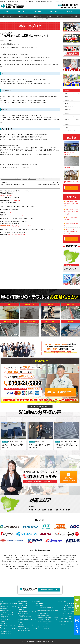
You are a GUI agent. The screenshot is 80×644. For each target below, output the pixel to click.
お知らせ (21, 625)
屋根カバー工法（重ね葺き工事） (72, 94)
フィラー (33, 555)
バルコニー (39, 557)
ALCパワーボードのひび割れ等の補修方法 (43, 607)
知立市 (62, 510)
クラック (17, 555)
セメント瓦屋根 (44, 559)
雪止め (57, 565)
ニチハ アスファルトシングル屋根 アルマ (69, 609)
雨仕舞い (11, 555)
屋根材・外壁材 (62, 602)
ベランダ (46, 557)
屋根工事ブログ (36, 602)
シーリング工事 (73, 16)
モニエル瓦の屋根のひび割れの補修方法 (43, 621)
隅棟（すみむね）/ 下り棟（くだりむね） (60, 569)
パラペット (17, 565)
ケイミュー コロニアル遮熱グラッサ (68, 613)
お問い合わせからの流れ (6, 632)
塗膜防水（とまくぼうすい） (14, 559)
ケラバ (9, 563)
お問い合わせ (21, 627)
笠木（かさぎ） (21, 567)
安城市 (68, 510)
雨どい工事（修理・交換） (71, 103)
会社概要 (20, 623)
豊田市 (44, 510)
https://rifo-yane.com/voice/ (15, 215)
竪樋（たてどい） (8, 565)
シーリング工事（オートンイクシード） (72, 120)
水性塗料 (15, 557)
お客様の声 (21, 609)
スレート (44, 565)
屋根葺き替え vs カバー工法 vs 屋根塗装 (43, 627)
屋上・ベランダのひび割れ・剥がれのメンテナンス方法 (45, 625)
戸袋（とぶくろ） (51, 567)
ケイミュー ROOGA (64, 615)
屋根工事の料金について (23, 613)
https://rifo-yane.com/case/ (15, 213)
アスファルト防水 (55, 557)
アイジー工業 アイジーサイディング (68, 611)
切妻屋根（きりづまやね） (34, 563)
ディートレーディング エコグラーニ (68, 604)
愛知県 (32, 506)
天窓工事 (67, 124)
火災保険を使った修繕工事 (25, 617)
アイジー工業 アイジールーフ (67, 606)
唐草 (5, 555)
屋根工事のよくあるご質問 (24, 630)
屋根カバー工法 (24, 16)
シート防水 (73, 557)
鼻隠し (62, 563)
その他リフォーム (69, 127)
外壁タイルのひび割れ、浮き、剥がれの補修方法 (45, 619)
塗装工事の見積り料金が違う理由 (25, 620)
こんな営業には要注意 (38, 604)
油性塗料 (8, 557)
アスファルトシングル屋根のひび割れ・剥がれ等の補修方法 (45, 611)
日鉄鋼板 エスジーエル (65, 619)
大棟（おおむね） (47, 563)
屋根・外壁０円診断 (22, 602)
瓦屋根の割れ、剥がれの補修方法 (41, 629)
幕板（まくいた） (71, 567)
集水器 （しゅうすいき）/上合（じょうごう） (32, 569)
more (72, 188)
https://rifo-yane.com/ (6, 195)
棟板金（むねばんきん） (42, 561)
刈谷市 (56, 510)
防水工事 (49, 16)
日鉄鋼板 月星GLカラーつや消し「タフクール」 (69, 622)
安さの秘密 (21, 615)
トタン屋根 (71, 559)
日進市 (50, 510)
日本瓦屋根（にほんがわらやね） (58, 559)
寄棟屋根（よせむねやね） (19, 563)
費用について (22, 11)
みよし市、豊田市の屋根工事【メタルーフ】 (34, 642)
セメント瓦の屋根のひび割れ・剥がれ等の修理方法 (46, 617)
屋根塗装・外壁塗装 (69, 100)
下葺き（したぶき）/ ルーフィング (70, 565)
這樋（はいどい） (14, 569)
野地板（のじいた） (11, 567)
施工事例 (38, 11)
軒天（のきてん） (54, 561)
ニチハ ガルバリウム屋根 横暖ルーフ (68, 607)
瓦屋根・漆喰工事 (69, 110)
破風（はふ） (64, 561)
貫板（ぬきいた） (74, 561)
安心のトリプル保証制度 (6, 634)
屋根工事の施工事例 (22, 607)
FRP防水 (24, 565)
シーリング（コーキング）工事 (26, 557)
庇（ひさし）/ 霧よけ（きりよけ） (36, 567)
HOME (7, 11)
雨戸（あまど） (61, 567)
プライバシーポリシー (24, 629)
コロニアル (51, 565)
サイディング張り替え (70, 116)
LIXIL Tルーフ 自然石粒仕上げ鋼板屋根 (69, 617)
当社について (54, 11)
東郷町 (31, 510)
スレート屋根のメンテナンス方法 (41, 615)
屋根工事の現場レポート (24, 611)
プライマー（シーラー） (43, 555)
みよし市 (38, 510)
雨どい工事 (60, 16)
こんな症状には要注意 (38, 606)
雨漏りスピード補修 (8, 16)
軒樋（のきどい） (70, 563)
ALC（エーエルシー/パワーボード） (69, 555)
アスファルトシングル (34, 565)
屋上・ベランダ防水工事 (70, 106)
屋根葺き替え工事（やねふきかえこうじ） (23, 561)
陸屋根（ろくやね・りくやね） (31, 559)
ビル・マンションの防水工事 (71, 130)
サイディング (55, 555)
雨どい (47, 569)
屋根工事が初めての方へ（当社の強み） (8, 604)
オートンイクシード (22, 606)
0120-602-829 (16, 201)
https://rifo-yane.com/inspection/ (21, 226)
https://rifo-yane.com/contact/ (17, 235)
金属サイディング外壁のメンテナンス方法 (44, 614)
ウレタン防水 (65, 557)
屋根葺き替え (37, 16)
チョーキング (25, 555)
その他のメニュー (63, 625)
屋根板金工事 (68, 113)
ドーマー (56, 563)
